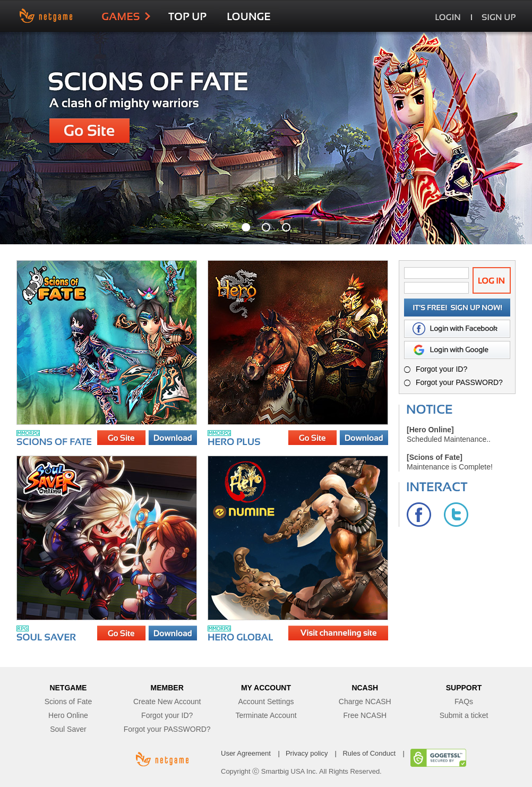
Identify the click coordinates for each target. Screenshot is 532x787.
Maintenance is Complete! (450, 467)
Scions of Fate (68, 702)
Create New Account (167, 702)
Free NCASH (365, 715)
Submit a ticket (464, 715)
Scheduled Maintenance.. (449, 439)
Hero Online (68, 715)
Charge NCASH (365, 702)
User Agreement (246, 753)
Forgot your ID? (441, 369)
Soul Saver (68, 729)
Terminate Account (266, 715)
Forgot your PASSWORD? (459, 382)
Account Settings (266, 702)
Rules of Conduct (369, 753)
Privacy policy (307, 753)
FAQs (464, 702)
